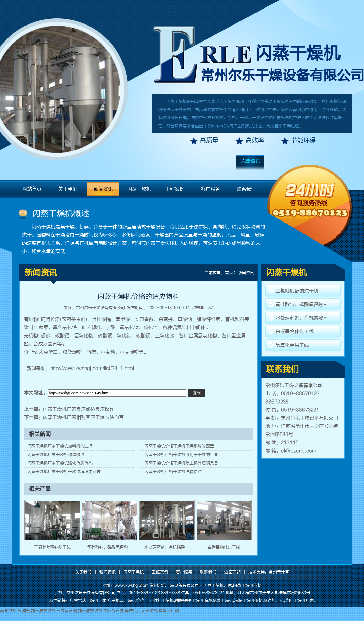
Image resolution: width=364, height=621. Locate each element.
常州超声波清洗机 (120, 611)
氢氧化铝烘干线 (292, 345)
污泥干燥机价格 (248, 600)
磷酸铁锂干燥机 (189, 600)
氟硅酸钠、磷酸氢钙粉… (110, 547)
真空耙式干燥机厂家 (88, 600)
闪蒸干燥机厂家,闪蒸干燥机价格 (233, 585)
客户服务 (211, 189)
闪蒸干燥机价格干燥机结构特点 (173, 472)
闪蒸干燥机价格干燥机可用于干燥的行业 (181, 455)
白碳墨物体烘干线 (224, 547)
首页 (229, 273)
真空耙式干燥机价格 (126, 600)
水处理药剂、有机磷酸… (167, 547)
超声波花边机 (43, 611)
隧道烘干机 (274, 600)
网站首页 (32, 189)
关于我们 (68, 189)
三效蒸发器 (67, 611)
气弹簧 (24, 611)
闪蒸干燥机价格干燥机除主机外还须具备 (181, 463)
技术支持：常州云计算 (269, 572)
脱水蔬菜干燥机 (219, 600)
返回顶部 (232, 572)
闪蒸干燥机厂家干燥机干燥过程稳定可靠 (64, 472)
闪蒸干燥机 (298, 53)
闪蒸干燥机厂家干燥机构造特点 (56, 455)
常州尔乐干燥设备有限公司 (100, 308)
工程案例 (175, 189)
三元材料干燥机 (160, 600)
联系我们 (246, 189)
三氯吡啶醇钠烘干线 (52, 547)
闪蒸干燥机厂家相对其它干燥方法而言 (83, 417)
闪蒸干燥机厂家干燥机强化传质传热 (60, 463)
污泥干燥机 (147, 611)
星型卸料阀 (169, 611)
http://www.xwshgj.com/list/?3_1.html (92, 368)
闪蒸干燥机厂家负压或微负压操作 (79, 409)
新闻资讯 (103, 189)
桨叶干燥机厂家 (299, 600)
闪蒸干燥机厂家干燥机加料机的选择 (60, 446)
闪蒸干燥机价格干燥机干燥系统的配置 (179, 446)
